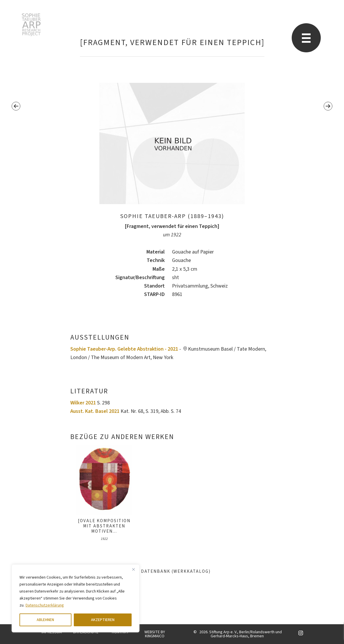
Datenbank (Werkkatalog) (172, 571)
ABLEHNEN (45, 620)
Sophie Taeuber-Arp (31, 25)
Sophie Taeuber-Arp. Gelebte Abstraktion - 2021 (124, 349)
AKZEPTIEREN (103, 620)
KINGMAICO (155, 636)
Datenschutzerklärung (45, 605)
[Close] (133, 569)
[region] (76, 598)
